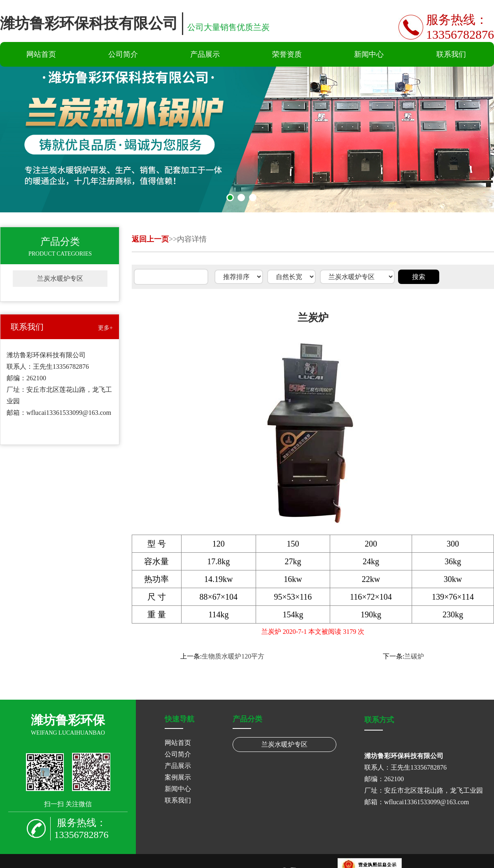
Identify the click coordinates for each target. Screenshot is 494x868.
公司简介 (123, 54)
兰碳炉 (414, 656)
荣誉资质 (287, 54)
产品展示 (205, 54)
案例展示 (178, 777)
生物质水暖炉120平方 (233, 656)
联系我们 (451, 54)
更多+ (105, 328)
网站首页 (41, 54)
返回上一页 (150, 239)
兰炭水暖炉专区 (60, 278)
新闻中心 (369, 54)
